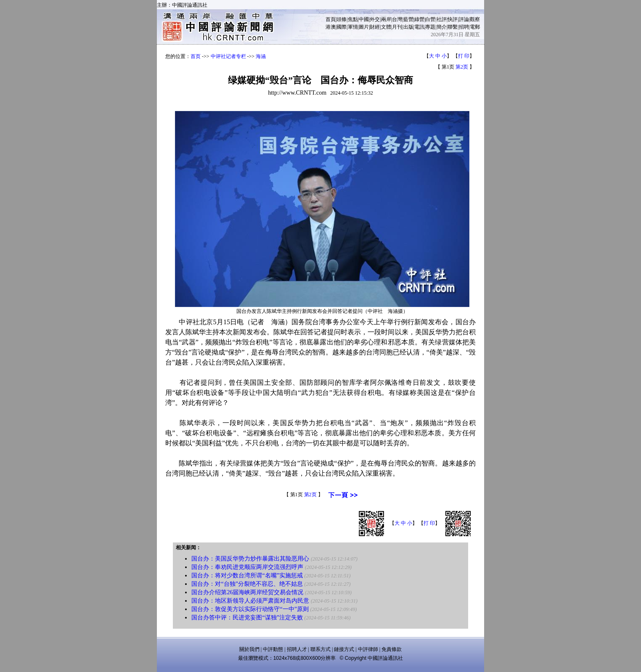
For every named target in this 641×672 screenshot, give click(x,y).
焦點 (353, 19)
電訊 (419, 27)
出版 (408, 27)
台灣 (397, 19)
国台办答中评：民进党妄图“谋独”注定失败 (247, 618)
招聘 (464, 27)
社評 (442, 19)
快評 (453, 19)
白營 (430, 19)
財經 (375, 27)
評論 (464, 19)
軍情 (353, 27)
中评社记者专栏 (228, 56)
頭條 (342, 19)
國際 (342, 27)
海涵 (261, 56)
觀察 (475, 19)
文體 (386, 27)
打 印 (464, 56)
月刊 (397, 27)
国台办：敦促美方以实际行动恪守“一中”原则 (250, 609)
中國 (364, 19)
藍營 (408, 19)
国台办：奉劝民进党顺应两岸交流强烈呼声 (247, 567)
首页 (196, 56)
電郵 (475, 27)
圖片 (364, 27)
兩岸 (386, 19)
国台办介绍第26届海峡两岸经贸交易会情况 (247, 592)
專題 (430, 27)
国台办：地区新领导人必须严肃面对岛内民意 (250, 601)
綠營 (419, 19)
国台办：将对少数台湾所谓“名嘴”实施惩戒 (247, 575)
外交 (375, 19)
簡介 (442, 27)
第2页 (462, 67)
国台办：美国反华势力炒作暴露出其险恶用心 (250, 559)
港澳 (331, 27)
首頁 (331, 19)
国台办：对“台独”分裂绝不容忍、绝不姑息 (247, 584)
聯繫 (453, 27)
